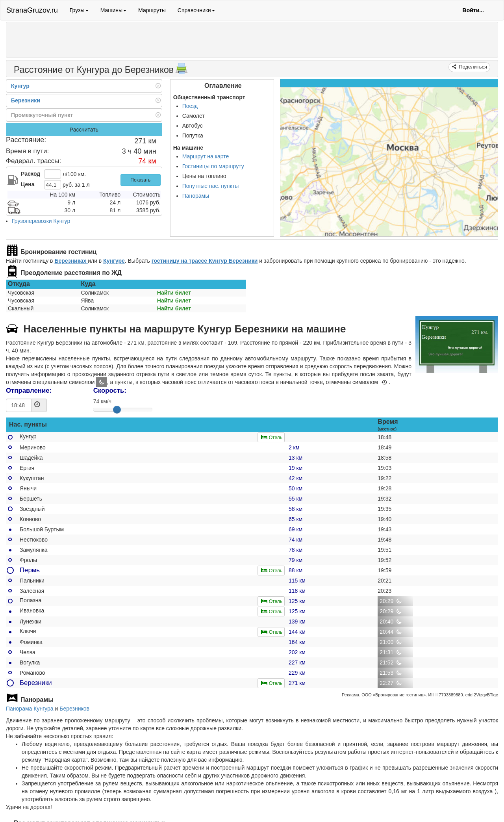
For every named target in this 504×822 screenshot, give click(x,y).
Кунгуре (114, 261)
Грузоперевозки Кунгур (41, 221)
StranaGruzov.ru (32, 10)
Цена (28, 184)
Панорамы (196, 196)
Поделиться (472, 67)
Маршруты (152, 10)
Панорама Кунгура (30, 709)
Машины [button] (113, 10)
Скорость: (110, 391)
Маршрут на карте (206, 156)
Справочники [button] (196, 10)
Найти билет (174, 293)
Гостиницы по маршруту (213, 166)
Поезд (190, 106)
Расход (31, 174)
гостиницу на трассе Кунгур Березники (205, 261)
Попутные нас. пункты (211, 186)
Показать (140, 180)
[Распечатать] (182, 71)
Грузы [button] (79, 10)
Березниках (71, 261)
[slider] (117, 410)
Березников (74, 709)
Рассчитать (84, 130)
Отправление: (29, 391)
